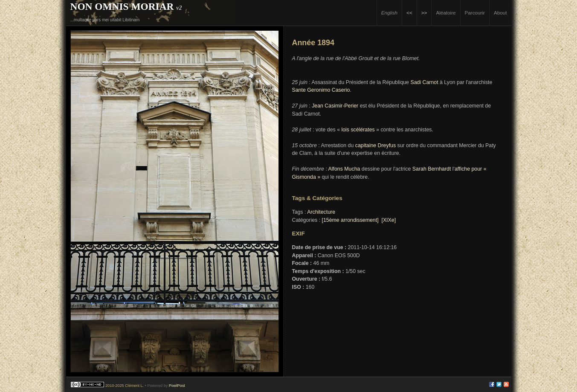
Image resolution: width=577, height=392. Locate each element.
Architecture (321, 212)
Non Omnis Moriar (122, 6)
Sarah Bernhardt (432, 169)
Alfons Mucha (344, 169)
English (389, 13)
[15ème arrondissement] (350, 220)
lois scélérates (358, 130)
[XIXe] (389, 220)
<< (409, 13)
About (500, 13)
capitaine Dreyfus (375, 145)
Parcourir (475, 13)
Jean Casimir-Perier (335, 106)
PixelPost (177, 386)
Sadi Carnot (424, 82)
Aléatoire (446, 13)
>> (424, 13)
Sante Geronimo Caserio (321, 90)
